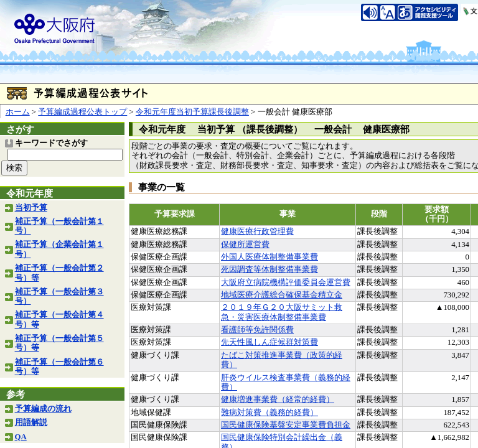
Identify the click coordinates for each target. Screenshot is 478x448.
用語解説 (31, 422)
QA (21, 437)
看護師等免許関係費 (257, 330)
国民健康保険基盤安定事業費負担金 (286, 425)
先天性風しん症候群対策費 (269, 342)
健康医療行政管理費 (257, 231)
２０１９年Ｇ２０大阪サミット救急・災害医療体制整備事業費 (282, 312)
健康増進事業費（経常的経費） (278, 399)
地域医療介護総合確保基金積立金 (282, 295)
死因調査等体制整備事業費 (269, 269)
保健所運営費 (245, 245)
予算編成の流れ (43, 409)
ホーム (18, 112)
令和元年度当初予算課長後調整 (192, 112)
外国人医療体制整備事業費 (269, 257)
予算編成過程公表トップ (82, 112)
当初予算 (31, 208)
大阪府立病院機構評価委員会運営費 (286, 282)
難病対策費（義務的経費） (269, 413)
